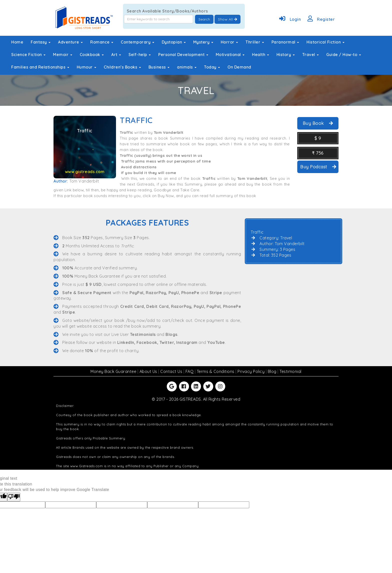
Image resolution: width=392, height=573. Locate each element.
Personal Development (183, 55)
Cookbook (92, 55)
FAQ (190, 371)
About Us (149, 371)
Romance (102, 42)
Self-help (140, 55)
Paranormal (285, 42)
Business (159, 67)
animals (187, 67)
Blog (273, 371)
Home (17, 42)
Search (204, 19)
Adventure (70, 42)
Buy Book (318, 123)
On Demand (239, 67)
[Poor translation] (14, 497)
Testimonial (290, 371)
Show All (227, 19)
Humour (87, 67)
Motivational (230, 55)
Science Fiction (28, 55)
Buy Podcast (318, 167)
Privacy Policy (252, 371)
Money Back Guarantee (114, 371)
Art (116, 55)
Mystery (203, 42)
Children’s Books (122, 67)
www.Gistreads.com (87, 466)
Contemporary (137, 42)
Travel (311, 55)
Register (320, 19)
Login (289, 19)
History (286, 55)
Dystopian (174, 42)
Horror (229, 42)
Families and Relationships (40, 67)
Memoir (63, 55)
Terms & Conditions (216, 371)
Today (212, 67)
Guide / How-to (344, 55)
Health (260, 55)
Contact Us (172, 371)
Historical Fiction (325, 42)
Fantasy (41, 42)
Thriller (255, 42)
